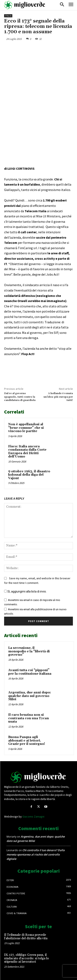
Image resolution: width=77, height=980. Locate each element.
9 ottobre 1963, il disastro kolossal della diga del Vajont (29, 475)
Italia (8, 16)
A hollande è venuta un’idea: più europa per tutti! (58, 397)
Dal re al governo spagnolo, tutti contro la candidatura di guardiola (20, 397)
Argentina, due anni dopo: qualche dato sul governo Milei (30, 696)
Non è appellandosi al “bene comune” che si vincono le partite (26, 428)
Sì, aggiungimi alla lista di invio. (25, 591)
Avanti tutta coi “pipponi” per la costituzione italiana (30, 672)
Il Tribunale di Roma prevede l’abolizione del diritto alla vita (26, 937)
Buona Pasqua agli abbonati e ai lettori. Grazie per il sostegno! (27, 741)
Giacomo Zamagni (33, 816)
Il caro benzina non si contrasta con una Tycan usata (29, 718)
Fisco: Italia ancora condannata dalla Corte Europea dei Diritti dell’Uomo (27, 452)
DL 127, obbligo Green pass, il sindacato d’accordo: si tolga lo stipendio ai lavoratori (26, 958)
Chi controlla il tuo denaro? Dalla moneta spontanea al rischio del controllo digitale (36, 854)
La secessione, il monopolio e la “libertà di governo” (29, 651)
